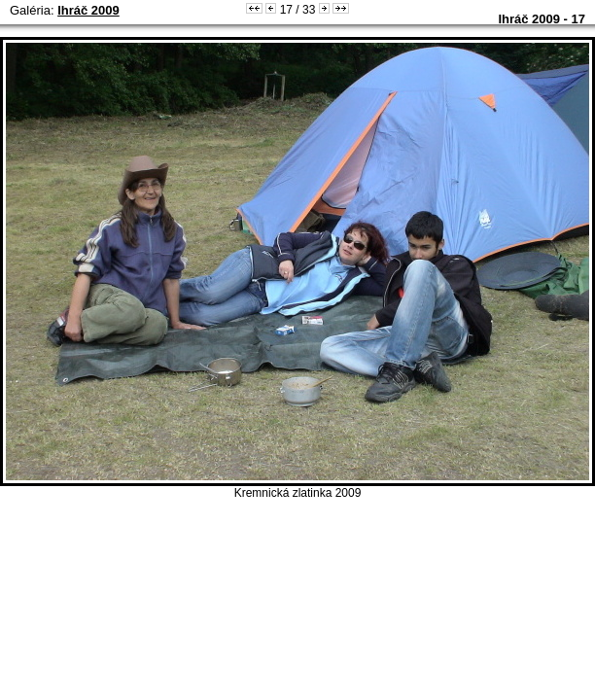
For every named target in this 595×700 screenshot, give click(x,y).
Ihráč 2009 (88, 10)
